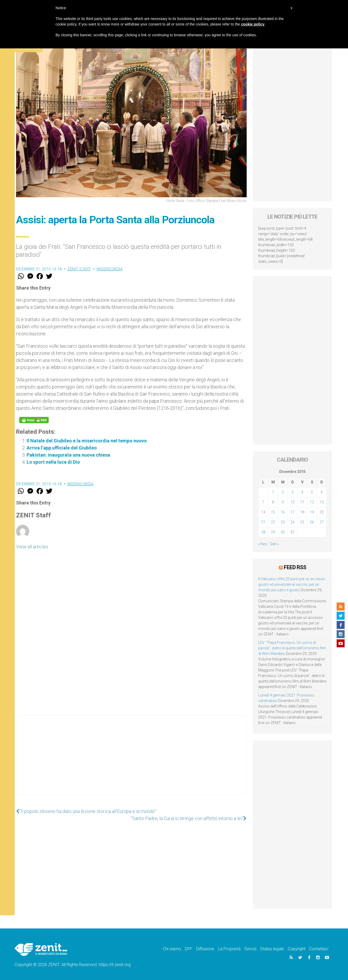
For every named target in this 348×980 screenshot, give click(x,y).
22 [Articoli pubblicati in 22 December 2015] (273, 522)
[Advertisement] (131, 760)
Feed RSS (295, 567)
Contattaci (319, 949)
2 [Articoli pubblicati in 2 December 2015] (283, 492)
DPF (189, 949)
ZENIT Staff (79, 269)
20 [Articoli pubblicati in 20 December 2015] (322, 512)
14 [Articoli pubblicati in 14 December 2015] (263, 512)
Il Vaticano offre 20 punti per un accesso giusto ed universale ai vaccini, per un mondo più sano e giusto (292, 584)
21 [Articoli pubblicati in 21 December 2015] (263, 522)
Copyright (297, 949)
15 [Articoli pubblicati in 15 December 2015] (273, 512)
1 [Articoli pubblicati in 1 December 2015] (273, 492)
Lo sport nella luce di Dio (53, 462)
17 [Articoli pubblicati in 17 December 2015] (292, 512)
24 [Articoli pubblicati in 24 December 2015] (292, 522)
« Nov (263, 544)
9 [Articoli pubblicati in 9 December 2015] (283, 502)
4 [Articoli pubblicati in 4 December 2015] (302, 492)
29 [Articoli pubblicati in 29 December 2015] (273, 532)
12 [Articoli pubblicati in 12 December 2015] (312, 502)
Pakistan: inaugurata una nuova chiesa (68, 455)
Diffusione (205, 949)
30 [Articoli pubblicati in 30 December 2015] (283, 532)
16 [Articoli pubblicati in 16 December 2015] (283, 512)
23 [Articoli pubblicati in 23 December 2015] (283, 522)
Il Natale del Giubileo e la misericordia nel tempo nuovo (87, 441)
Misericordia (110, 269)
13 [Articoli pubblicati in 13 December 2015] (322, 502)
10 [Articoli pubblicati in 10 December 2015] (292, 502)
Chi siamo (172, 949)
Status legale (272, 949)
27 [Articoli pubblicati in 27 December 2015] (322, 522)
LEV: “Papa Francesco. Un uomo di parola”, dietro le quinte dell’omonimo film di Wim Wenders (292, 648)
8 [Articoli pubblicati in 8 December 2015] (273, 502)
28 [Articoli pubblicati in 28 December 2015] (263, 532)
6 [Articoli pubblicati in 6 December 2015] (322, 492)
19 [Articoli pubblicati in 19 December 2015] (312, 512)
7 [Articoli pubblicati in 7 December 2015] (263, 502)
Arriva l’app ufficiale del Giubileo (62, 448)
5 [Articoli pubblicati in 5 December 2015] (312, 492)
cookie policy (253, 24)
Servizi (250, 949)
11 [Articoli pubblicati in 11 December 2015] (302, 502)
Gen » (274, 544)
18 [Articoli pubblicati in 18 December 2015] (302, 512)
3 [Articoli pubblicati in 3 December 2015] (292, 492)
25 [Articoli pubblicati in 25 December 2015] (302, 522)
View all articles (32, 547)
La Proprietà (229, 949)
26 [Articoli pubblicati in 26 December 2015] (312, 522)
